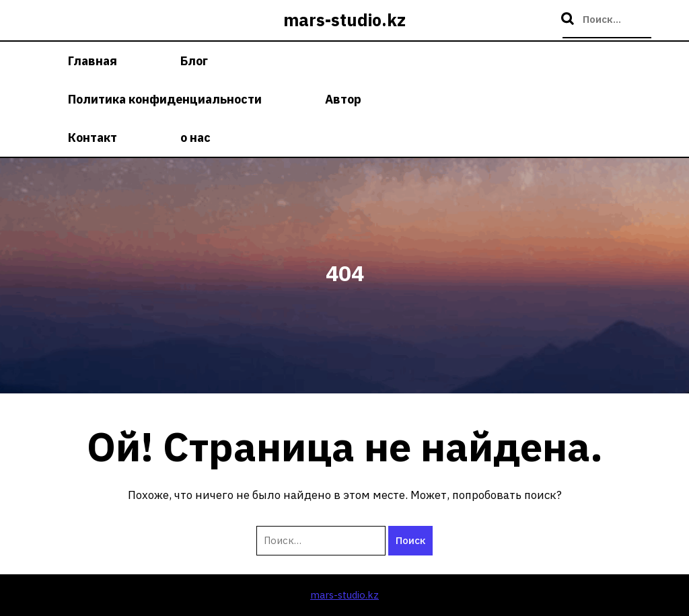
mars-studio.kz (344, 20)
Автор (343, 99)
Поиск (569, 20)
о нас (195, 138)
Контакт (93, 138)
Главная (93, 61)
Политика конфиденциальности (165, 99)
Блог (194, 61)
